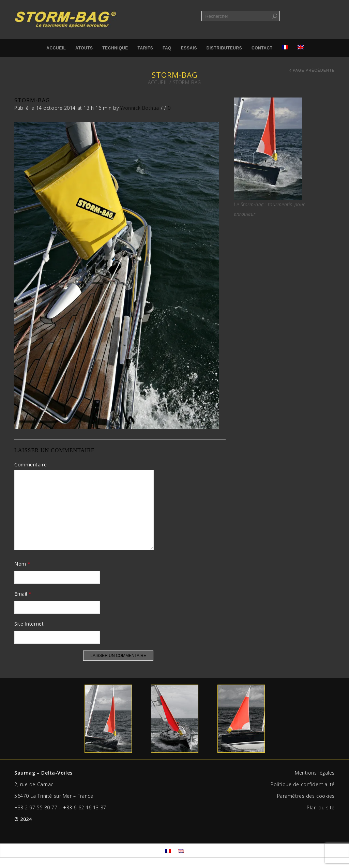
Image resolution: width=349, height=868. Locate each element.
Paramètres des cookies (306, 796)
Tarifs (146, 48)
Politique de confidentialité (303, 784)
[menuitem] (168, 850)
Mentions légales (315, 773)
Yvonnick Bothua (140, 108)
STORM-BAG (32, 100)
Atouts (84, 48)
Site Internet (29, 624)
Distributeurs (224, 48)
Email (23, 594)
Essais (189, 48)
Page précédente (314, 70)
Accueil (56, 48)
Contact (262, 48)
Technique (115, 48)
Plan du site (321, 807)
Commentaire (31, 465)
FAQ (167, 48)
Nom (22, 564)
